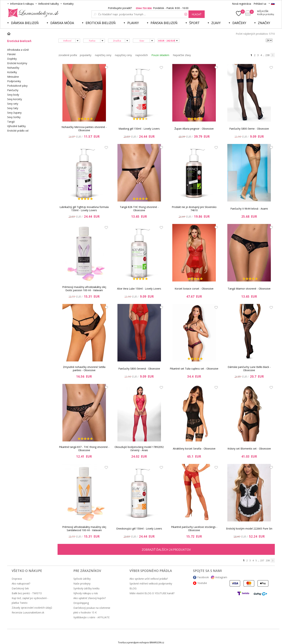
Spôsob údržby (82, 579)
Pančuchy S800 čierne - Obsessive (249, 129)
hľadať (197, 14)
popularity (86, 55)
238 (267, 55)
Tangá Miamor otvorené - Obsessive (249, 289)
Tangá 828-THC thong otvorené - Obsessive (139, 209)
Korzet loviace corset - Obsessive (194, 289)
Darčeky (239, 23)
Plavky (133, 23)
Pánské (11, 54)
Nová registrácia (242, 4)
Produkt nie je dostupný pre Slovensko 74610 (194, 209)
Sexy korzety (15, 99)
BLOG (133, 588)
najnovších (142, 55)
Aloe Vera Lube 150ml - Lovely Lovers (139, 289)
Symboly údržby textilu (86, 588)
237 (262, 560)
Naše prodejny (82, 584)
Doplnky (12, 59)
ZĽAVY (216, 23)
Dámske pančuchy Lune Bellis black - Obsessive (249, 369)
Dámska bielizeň (25, 23)
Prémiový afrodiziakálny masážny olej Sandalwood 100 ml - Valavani (84, 529)
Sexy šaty (13, 108)
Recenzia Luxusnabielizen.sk (28, 612)
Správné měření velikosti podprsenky (151, 584)
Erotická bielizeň (101, 23)
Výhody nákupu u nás (86, 593)
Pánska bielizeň (164, 23)
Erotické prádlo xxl (18, 131)
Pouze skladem (160, 55)
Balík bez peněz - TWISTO (27, 593)
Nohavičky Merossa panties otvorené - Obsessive (84, 129)
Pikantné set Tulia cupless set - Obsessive (194, 369)
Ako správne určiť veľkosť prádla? (149, 579)
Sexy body (13, 95)
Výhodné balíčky (16, 126)
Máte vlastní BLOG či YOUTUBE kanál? (152, 593)
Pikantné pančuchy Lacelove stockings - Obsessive (194, 529)
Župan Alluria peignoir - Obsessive (194, 129)
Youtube (202, 583)
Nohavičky (13, 68)
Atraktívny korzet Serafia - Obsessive (194, 449)
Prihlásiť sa (260, 4)
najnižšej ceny (103, 55)
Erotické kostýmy (17, 63)
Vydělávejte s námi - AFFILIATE (91, 617)
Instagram (221, 577)
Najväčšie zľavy (182, 55)
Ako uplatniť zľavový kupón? (90, 598)
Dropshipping (81, 603)
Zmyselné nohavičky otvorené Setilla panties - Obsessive (84, 369)
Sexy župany (14, 113)
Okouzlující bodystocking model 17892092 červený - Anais (139, 449)
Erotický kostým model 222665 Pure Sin (249, 529)
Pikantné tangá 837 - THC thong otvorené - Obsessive (84, 449)
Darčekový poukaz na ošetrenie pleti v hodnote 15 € (92, 610)
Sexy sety (13, 104)
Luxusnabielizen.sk (33, 13)
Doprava (17, 579)
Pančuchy (13, 90)
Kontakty (68, 4)
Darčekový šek (20, 588)
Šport (194, 23)
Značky (264, 23)
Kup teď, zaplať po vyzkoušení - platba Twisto (30, 600)
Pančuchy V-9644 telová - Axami (249, 209)
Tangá (11, 122)
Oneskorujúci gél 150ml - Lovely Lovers (139, 529)
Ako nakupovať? (21, 584)
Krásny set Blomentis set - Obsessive (249, 449)
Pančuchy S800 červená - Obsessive (139, 369)
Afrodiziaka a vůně (18, 50)
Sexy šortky (14, 117)
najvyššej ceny (123, 55)
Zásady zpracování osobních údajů (32, 608)
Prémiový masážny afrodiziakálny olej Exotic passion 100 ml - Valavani (84, 289)
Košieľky (12, 72)
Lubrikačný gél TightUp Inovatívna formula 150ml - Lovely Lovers (84, 209)
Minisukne (13, 77)
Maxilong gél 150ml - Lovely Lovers (139, 129)
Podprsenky (14, 81)
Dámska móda (62, 23)
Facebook (203, 577)
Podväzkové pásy (17, 86)
